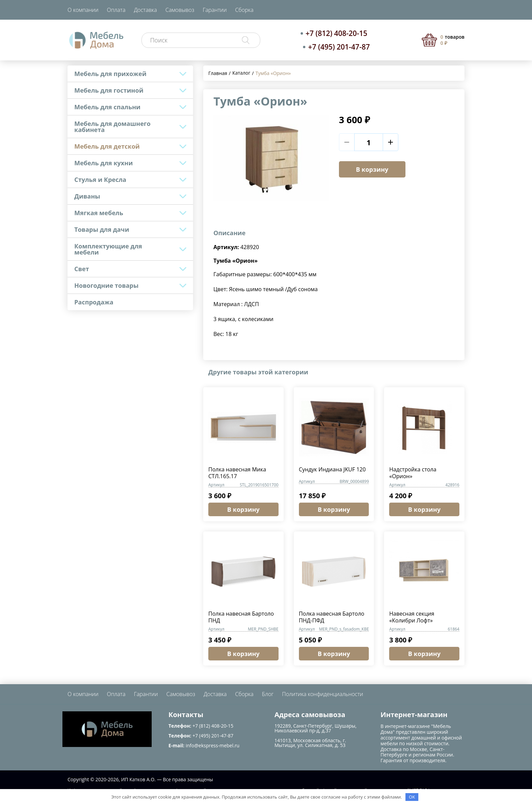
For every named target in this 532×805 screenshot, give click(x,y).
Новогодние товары (106, 285)
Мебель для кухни (103, 163)
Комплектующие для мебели (108, 249)
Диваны (87, 196)
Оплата (116, 10)
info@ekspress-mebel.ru (212, 745)
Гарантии (215, 10)
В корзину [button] (244, 509)
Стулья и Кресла (100, 180)
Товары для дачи (102, 229)
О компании (83, 10)
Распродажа (94, 302)
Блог (268, 694)
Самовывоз (180, 10)
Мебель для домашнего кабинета (112, 127)
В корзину (372, 169)
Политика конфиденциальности (322, 694)
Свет (82, 269)
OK (412, 797)
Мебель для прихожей (110, 74)
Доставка (146, 10)
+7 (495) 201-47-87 (339, 47)
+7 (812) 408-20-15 (337, 33)
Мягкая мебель (99, 213)
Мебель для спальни (107, 107)
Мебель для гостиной (109, 90)
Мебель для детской (107, 146)
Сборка (244, 10)
